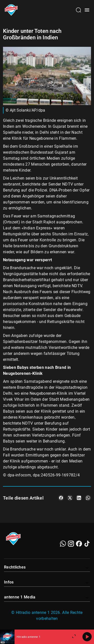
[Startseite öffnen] (11, 10)
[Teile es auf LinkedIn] (79, 498)
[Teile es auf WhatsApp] (88, 498)
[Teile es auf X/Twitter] (70, 498)
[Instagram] (71, 544)
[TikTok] (87, 544)
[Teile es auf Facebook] (61, 498)
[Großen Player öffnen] (74, 637)
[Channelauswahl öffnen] (78, 10)
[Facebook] (79, 544)
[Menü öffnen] (87, 10)
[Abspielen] (87, 637)
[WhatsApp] (63, 544)
